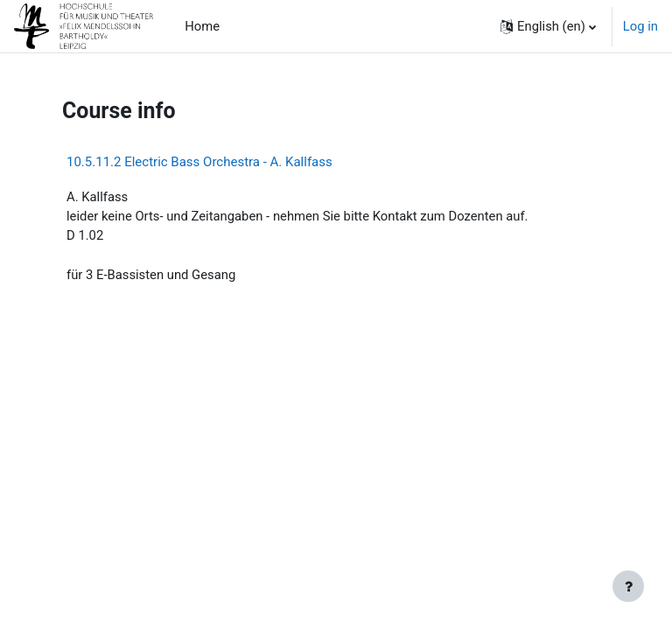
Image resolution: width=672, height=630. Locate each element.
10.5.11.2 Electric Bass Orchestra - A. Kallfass (199, 162)
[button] (548, 26)
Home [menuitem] (202, 26)
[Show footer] (628, 586)
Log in (640, 26)
